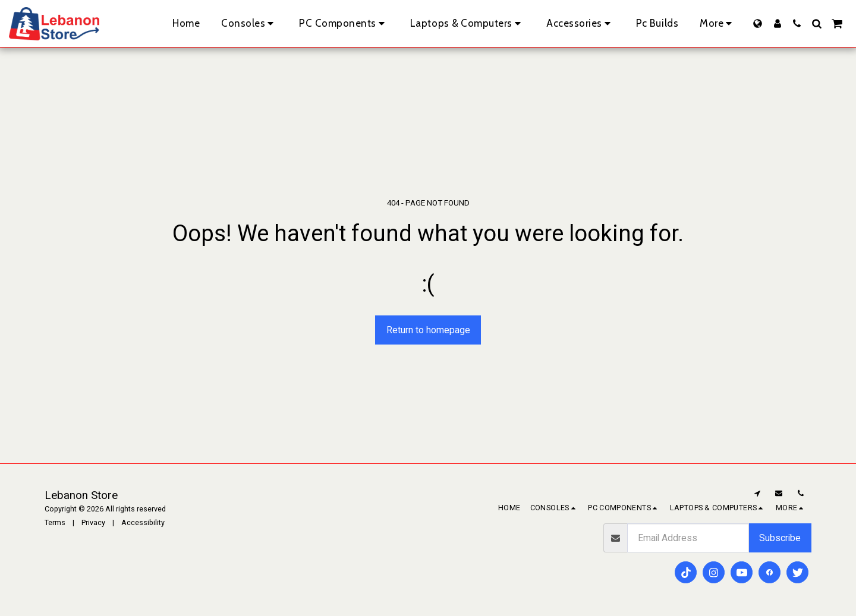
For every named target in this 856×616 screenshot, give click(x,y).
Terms (55, 522)
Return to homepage (428, 330)
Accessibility (143, 522)
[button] (797, 23)
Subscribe (780, 538)
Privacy (93, 522)
